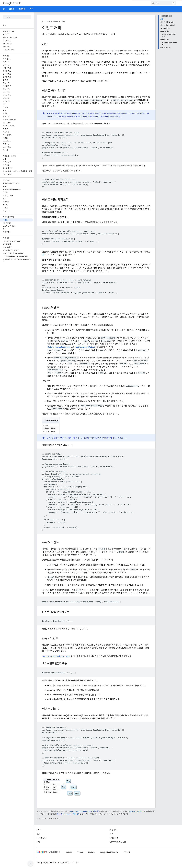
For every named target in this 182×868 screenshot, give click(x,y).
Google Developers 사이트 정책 (68, 814)
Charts (12, 3)
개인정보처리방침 (49, 863)
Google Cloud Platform (109, 852)
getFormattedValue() (86, 347)
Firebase (92, 852)
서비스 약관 (114, 838)
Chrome (80, 852)
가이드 (63, 22)
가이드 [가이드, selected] (12, 9)
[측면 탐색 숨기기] (30, 863)
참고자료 (22, 9)
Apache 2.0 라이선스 (137, 811)
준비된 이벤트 (63, 113)
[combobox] (163, 3)
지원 (31, 9)
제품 (48, 22)
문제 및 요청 (42, 838)
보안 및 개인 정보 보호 (118, 842)
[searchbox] (17, 17)
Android (69, 852)
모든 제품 (127, 852)
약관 (39, 863)
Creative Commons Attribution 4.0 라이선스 (84, 811)
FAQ (39, 842)
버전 (111, 834)
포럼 (39, 834)
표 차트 (49, 438)
